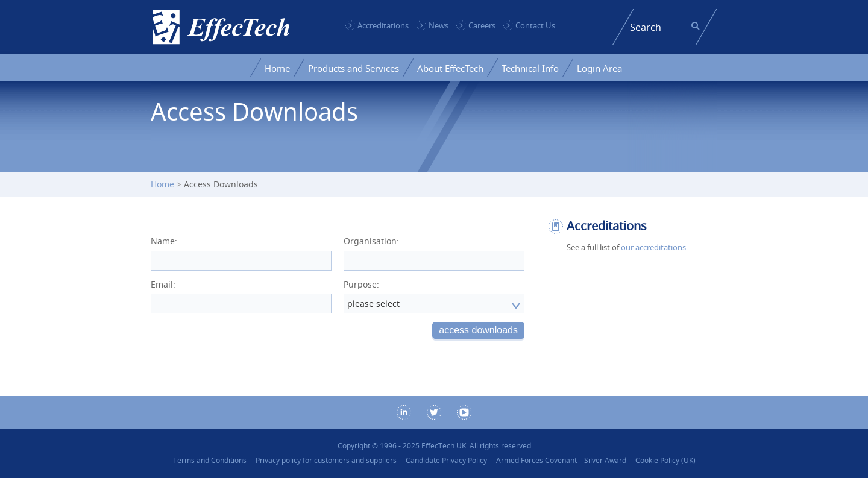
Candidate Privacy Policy (446, 460)
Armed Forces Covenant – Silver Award (561, 460)
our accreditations (653, 247)
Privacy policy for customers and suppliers (326, 460)
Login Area (599, 68)
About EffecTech (450, 68)
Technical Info (530, 68)
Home (277, 68)
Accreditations (383, 25)
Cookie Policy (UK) (665, 460)
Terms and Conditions (210, 460)
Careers (482, 25)
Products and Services (354, 68)
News (439, 25)
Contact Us (535, 25)
